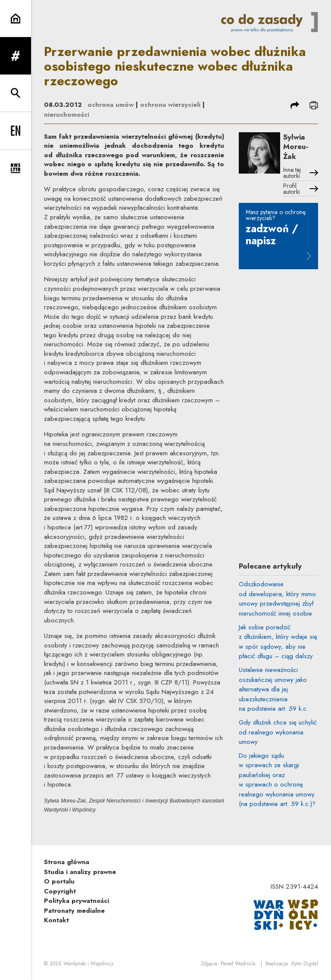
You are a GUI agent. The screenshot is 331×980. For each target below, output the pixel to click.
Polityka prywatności (77, 901)
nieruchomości (67, 115)
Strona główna (67, 862)
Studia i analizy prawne (80, 872)
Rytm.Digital (305, 964)
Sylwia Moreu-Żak (296, 147)
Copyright (60, 891)
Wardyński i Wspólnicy (88, 964)
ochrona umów (111, 105)
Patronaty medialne (74, 911)
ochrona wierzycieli (170, 105)
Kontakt (56, 920)
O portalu (59, 881)
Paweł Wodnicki (238, 964)
